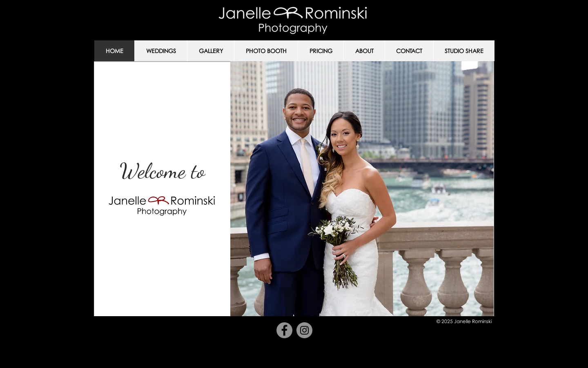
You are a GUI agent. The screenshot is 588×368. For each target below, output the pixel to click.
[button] (161, 51)
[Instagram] (304, 330)
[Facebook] (284, 330)
